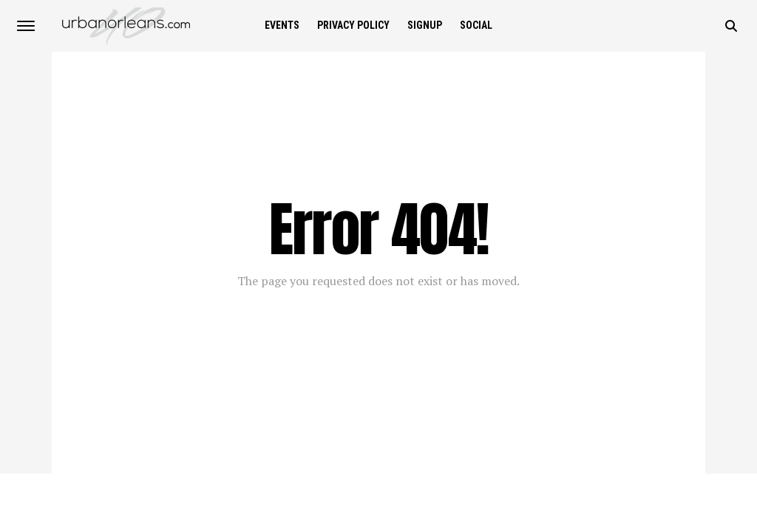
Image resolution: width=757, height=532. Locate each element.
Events (282, 25)
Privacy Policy (353, 25)
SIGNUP (425, 25)
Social (476, 25)
